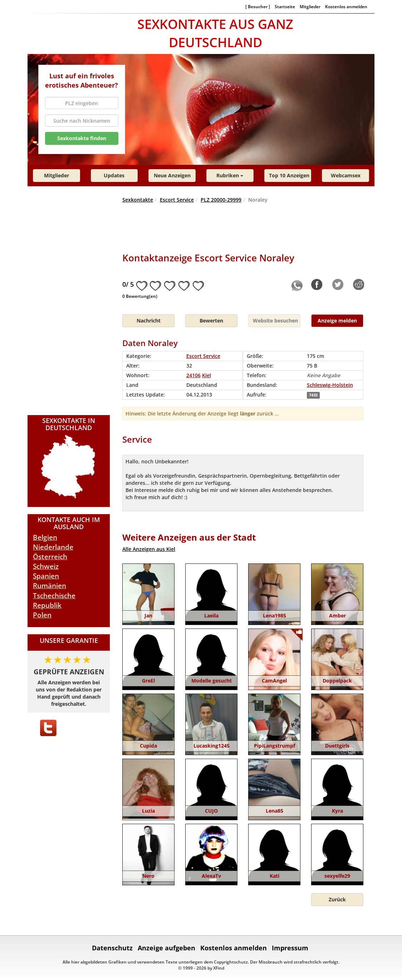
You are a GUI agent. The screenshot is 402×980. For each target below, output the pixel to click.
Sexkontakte (138, 200)
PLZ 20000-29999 (221, 200)
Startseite (285, 6)
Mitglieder (310, 6)
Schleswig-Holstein (330, 385)
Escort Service (177, 200)
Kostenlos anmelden (346, 6)
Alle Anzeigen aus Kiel (149, 549)
